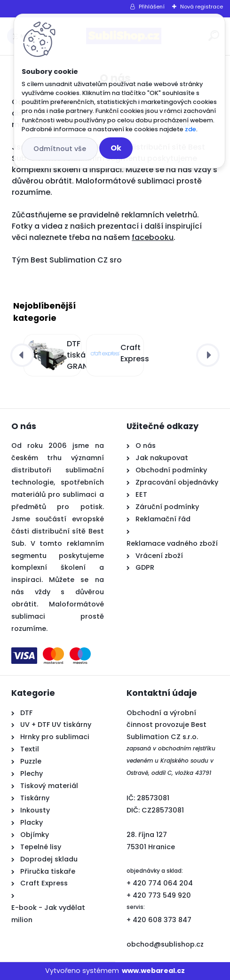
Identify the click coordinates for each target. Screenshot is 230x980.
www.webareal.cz (153, 971)
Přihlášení (152, 7)
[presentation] (22, 355)
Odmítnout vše (60, 149)
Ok (116, 148)
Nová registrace (202, 7)
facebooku (153, 237)
